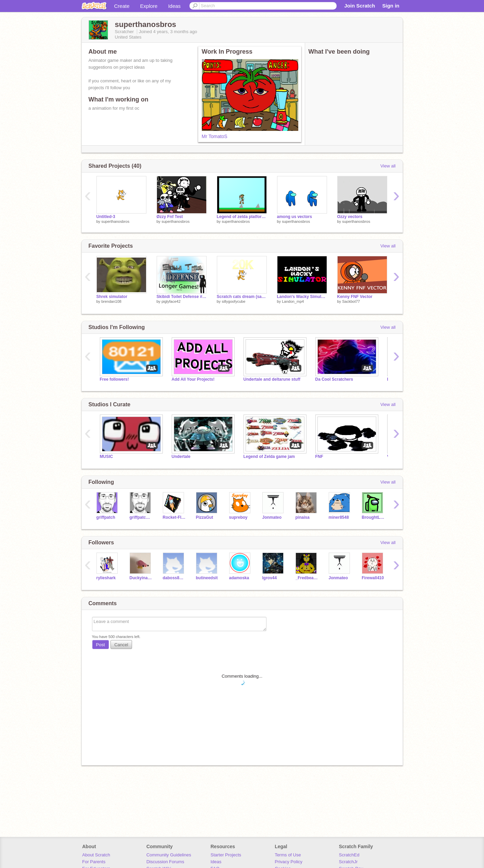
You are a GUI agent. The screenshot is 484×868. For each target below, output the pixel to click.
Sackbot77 (351, 301)
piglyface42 (171, 301)
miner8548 (339, 517)
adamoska (239, 578)
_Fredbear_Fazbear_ (307, 578)
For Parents (94, 862)
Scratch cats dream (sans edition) (242, 297)
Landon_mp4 (293, 301)
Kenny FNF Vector (355, 297)
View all (388, 166)
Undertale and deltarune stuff (272, 379)
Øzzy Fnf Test (170, 217)
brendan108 (111, 301)
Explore (149, 6)
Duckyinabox (141, 578)
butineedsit (207, 578)
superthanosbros (115, 221)
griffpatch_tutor (141, 517)
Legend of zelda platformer (242, 217)
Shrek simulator (112, 297)
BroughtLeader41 (373, 517)
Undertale (181, 457)
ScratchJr (348, 862)
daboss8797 (174, 578)
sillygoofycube (233, 301)
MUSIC (107, 457)
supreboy (238, 517)
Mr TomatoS (215, 136)
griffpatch (106, 517)
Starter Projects (226, 855)
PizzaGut (205, 517)
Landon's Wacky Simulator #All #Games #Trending (302, 297)
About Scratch (96, 855)
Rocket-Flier (174, 517)
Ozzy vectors (350, 217)
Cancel (121, 645)
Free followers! (114, 379)
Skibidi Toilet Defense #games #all (182, 297)
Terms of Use (288, 855)
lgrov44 (270, 578)
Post (101, 645)
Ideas (174, 6)
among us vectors (295, 217)
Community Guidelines (169, 855)
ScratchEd (349, 855)
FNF (319, 457)
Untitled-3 (106, 217)
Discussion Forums (165, 862)
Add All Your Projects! (193, 379)
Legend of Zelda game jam (269, 457)
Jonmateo (272, 517)
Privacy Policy (289, 862)
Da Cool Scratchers (334, 379)
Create (122, 6)
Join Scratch (359, 6)
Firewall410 (373, 578)
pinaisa (303, 517)
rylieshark (106, 578)
